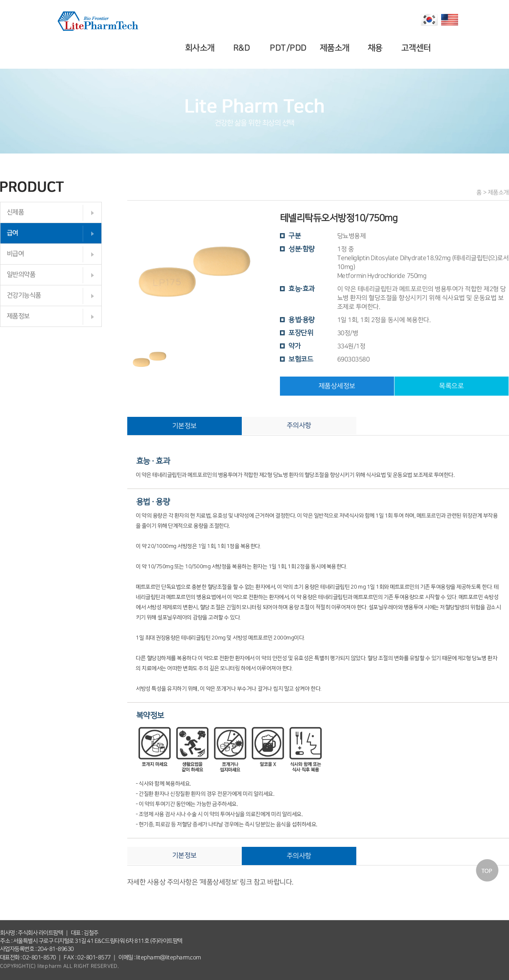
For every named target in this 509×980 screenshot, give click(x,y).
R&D (243, 48)
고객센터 (417, 48)
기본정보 (185, 426)
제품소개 (336, 48)
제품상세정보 (337, 386)
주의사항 (299, 425)
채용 (376, 48)
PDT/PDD (289, 48)
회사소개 (201, 48)
